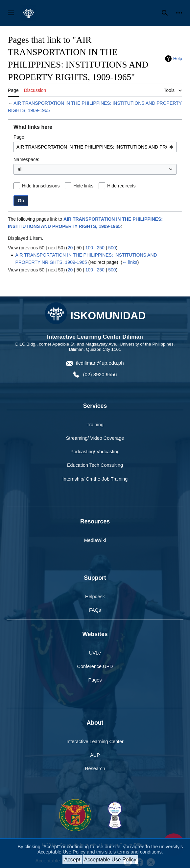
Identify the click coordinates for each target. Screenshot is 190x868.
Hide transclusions (41, 186)
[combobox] (95, 147)
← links (130, 262)
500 (112, 248)
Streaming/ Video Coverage (95, 438)
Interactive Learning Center (95, 742)
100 (89, 248)
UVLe (95, 653)
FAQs (95, 610)
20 (70, 248)
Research (95, 769)
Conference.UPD (95, 666)
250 (100, 248)
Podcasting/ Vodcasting (95, 452)
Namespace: (26, 159)
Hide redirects (121, 186)
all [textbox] (20, 169)
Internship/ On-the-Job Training (95, 479)
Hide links (83, 186)
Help (178, 58)
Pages (95, 680)
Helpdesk (95, 597)
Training (95, 425)
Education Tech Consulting (95, 465)
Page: (20, 137)
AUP (95, 755)
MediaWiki (95, 540)
